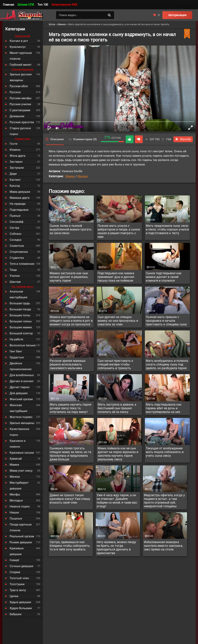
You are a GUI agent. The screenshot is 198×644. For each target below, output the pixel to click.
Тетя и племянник (22, 264)
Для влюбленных (22, 375)
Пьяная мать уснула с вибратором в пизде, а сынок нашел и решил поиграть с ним (119, 231)
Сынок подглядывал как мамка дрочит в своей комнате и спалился (164, 277)
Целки (14, 596)
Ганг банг (16, 351)
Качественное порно (19, 432)
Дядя (13, 174)
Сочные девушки (21, 566)
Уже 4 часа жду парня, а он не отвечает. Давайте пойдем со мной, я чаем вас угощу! (117, 501)
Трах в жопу (18, 590)
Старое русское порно (20, 131)
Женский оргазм (21, 399)
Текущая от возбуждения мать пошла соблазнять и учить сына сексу (165, 452)
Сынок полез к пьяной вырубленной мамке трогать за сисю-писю (71, 229)
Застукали (17, 168)
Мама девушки (20, 192)
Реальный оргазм (22, 536)
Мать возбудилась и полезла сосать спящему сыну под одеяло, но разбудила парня (167, 364)
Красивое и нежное (18, 444)
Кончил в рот (19, 41)
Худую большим (21, 608)
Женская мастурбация (18, 408)
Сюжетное (17, 246)
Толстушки (17, 584)
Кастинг (15, 180)
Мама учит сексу (21, 471)
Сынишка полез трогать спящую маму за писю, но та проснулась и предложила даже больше (70, 454)
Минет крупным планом (21, 56)
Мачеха (83, 176)
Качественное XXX (64, 5)
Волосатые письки (23, 345)
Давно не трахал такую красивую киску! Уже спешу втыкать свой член (70, 499)
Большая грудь (20, 303)
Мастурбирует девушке (19, 486)
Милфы (15, 494)
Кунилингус (18, 47)
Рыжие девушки (21, 542)
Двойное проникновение (21, 366)
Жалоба (183, 139)
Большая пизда (20, 309)
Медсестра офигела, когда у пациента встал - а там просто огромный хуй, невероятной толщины (164, 501)
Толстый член (19, 578)
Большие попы (20, 315)
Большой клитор (21, 333)
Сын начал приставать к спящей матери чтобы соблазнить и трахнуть (115, 364)
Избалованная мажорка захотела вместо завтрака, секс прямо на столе (163, 546)
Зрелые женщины (22, 423)
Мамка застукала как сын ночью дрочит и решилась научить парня (69, 277)
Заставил (16, 162)
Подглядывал (19, 210)
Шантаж (15, 282)
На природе (18, 204)
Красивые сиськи (22, 453)
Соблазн (16, 234)
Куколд (15, 186)
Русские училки (20, 104)
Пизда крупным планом (21, 527)
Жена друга (17, 156)
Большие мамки (21, 327)
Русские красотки (22, 122)
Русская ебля (19, 86)
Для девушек (19, 393)
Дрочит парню (20, 387)
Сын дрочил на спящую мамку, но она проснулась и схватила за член (118, 321)
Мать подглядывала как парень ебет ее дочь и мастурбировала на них (164, 408)
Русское (15, 92)
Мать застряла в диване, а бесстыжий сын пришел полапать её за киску (117, 408)
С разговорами (20, 110)
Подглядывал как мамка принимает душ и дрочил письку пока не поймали (116, 277)
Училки (15, 276)
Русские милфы (21, 98)
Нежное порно (20, 506)
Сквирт (15, 560)
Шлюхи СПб (26, 5)
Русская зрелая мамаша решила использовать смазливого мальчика (68, 364)
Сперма (15, 572)
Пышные (16, 518)
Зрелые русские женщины (21, 77)
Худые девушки (20, 602)
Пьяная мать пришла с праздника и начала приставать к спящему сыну (166, 321)
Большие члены (21, 321)
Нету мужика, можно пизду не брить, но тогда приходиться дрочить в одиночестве (116, 548)
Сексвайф (17, 222)
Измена (15, 150)
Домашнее (17, 116)
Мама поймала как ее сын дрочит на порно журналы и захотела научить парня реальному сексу (118, 454)
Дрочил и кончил (22, 381)
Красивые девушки (17, 551)
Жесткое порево (21, 417)
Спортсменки (19, 252)
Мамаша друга (20, 198)
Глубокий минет (21, 65)
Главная (8, 5)
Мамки (70, 176)
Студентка (17, 258)
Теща (13, 270)
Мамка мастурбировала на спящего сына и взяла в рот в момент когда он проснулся (71, 321)
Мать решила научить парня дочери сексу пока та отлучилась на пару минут (70, 408)
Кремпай (16, 459)
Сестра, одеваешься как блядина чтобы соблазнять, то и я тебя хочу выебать (70, 546)
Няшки (14, 512)
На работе (16, 339)
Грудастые (17, 357)
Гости (14, 144)
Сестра (14, 228)
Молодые (16, 500)
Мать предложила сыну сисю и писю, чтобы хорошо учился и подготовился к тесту (167, 229)
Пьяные (15, 216)
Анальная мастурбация (18, 294)
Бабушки (16, 614)
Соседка (15, 240)
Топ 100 (43, 5)
